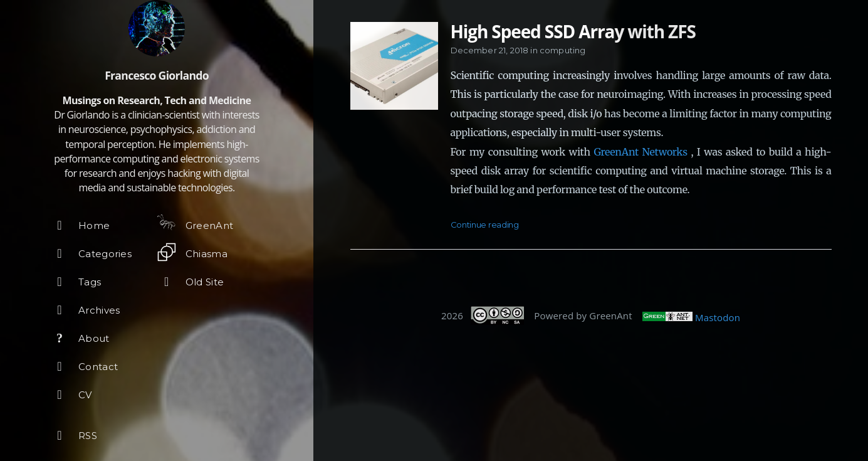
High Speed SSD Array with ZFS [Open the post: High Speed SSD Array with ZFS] (573, 31)
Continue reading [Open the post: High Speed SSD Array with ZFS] (485, 225)
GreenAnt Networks (640, 152)
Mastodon (718, 317)
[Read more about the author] (157, 28)
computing (562, 50)
